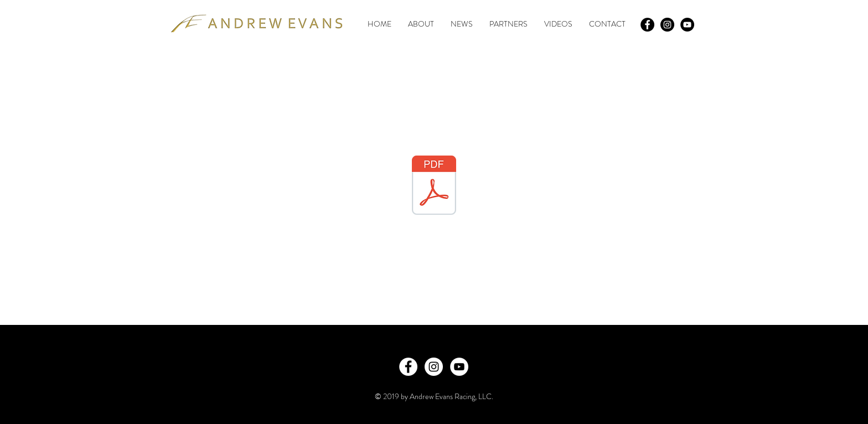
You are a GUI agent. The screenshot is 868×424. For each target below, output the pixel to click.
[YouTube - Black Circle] (687, 25)
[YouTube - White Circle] (459, 367)
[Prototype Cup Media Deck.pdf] (434, 187)
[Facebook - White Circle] (408, 367)
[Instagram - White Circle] (434, 367)
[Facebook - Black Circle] (647, 25)
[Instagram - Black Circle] (667, 25)
